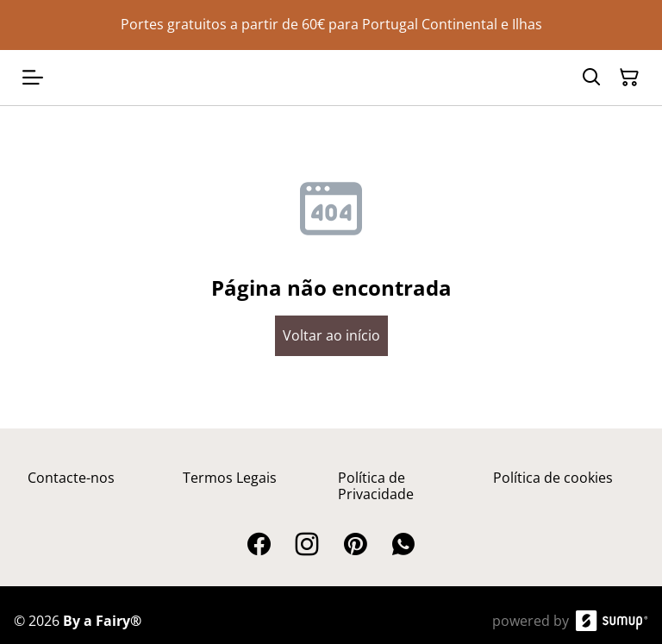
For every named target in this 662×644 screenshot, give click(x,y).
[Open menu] (33, 78)
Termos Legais (230, 478)
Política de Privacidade (376, 486)
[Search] (591, 78)
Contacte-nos (71, 478)
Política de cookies (553, 478)
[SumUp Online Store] (612, 621)
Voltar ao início (331, 335)
